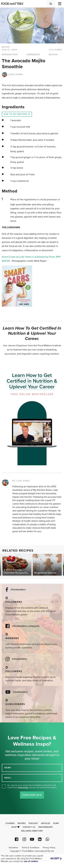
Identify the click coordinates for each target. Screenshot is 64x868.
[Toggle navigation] (59, 4)
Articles (46, 823)
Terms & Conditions (30, 848)
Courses (10, 823)
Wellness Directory (32, 831)
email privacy (23, 787)
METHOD (53, 55)
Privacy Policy (49, 848)
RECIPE (6, 47)
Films (56, 823)
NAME (8, 768)
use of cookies (31, 861)
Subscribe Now (32, 795)
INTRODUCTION (10, 55)
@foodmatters (18, 590)
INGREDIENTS (33, 55)
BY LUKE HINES (21, 481)
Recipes (22, 823)
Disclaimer (13, 848)
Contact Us (29, 827)
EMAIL (8, 778)
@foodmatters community (26, 626)
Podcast (33, 823)
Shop (15, 827)
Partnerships (45, 827)
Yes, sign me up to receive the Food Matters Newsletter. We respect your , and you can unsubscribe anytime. (32, 786)
